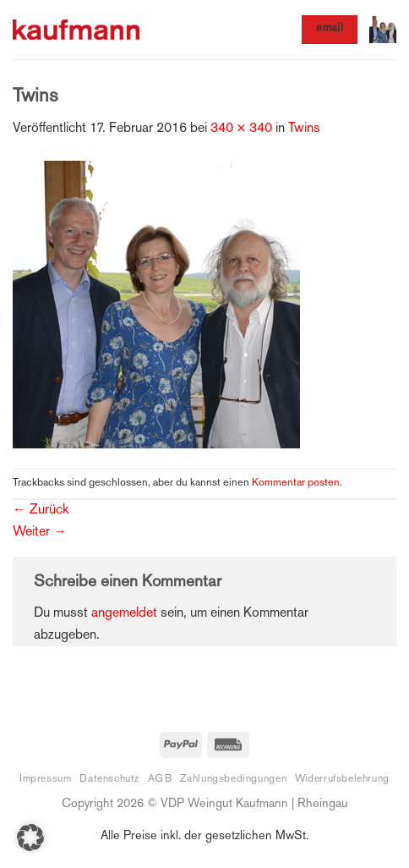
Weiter (40, 533)
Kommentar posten (296, 483)
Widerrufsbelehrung (342, 779)
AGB (160, 779)
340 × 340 (241, 129)
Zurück (41, 511)
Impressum (46, 779)
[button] (383, 30)
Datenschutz (109, 779)
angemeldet (124, 614)
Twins (304, 129)
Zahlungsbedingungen (233, 779)
